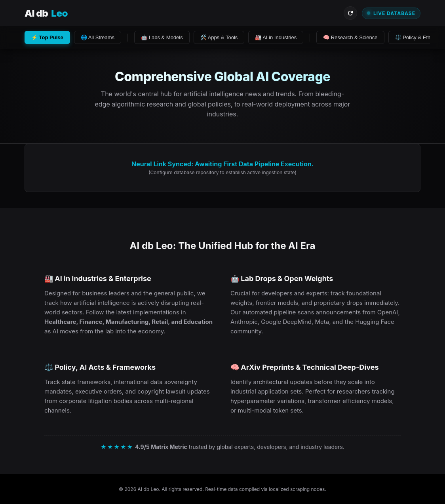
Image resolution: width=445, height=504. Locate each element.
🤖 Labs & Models (162, 37)
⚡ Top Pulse (47, 37)
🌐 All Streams (98, 37)
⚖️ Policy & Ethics (416, 37)
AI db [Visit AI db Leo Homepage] (46, 13)
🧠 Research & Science (350, 37)
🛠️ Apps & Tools (219, 37)
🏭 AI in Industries (276, 37)
